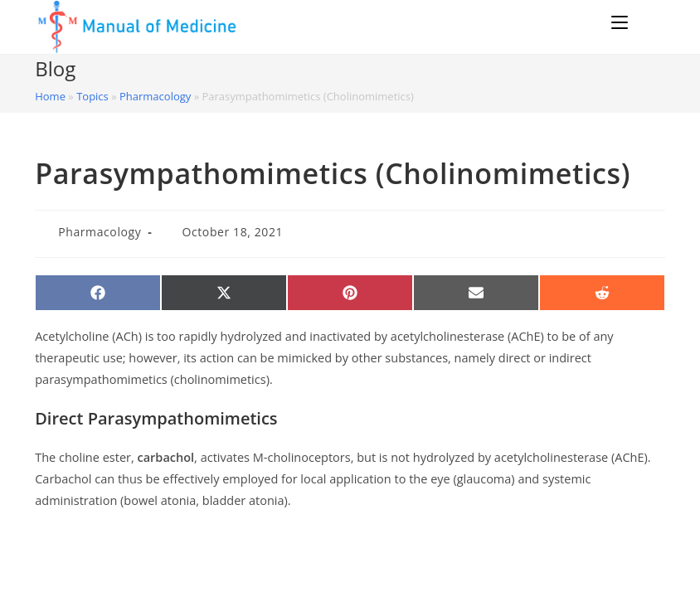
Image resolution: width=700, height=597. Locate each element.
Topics (92, 96)
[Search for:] (649, 22)
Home (50, 96)
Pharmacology (155, 96)
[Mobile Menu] (622, 22)
